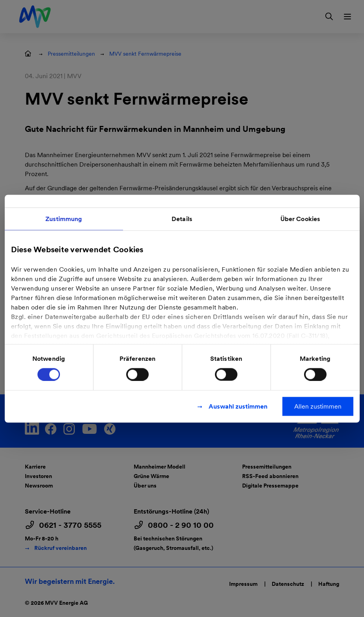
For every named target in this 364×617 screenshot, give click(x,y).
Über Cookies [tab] (300, 218)
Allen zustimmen (318, 406)
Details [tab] (182, 218)
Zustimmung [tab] (64, 218)
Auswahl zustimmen (238, 406)
